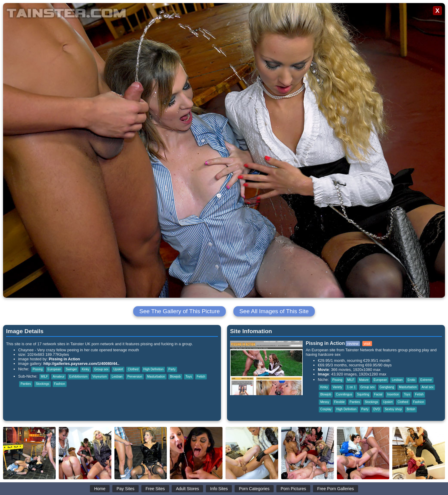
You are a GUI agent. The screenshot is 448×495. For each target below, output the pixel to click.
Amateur (59, 377)
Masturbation (156, 377)
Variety (337, 387)
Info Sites (219, 489)
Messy (325, 402)
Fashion (60, 384)
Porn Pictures (293, 489)
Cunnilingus (344, 394)
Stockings (42, 384)
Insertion (393, 394)
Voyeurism (100, 377)
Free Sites (155, 489)
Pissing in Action (64, 359)
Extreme (426, 380)
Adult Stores (187, 489)
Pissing (38, 369)
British (411, 409)
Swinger (71, 369)
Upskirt (118, 369)
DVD (377, 409)
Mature (364, 380)
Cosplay (326, 409)
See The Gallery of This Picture (180, 311)
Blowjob (175, 377)
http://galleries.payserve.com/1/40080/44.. (81, 364)
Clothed (133, 369)
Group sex (101, 369)
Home (100, 489)
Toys (189, 377)
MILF (44, 377)
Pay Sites (125, 489)
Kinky (86, 369)
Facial (378, 394)
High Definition (154, 369)
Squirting (363, 394)
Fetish (201, 377)
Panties (26, 384)
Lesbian (117, 377)
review (353, 344)
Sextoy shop (393, 409)
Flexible (339, 402)
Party (172, 369)
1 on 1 (351, 387)
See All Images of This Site (274, 311)
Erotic (411, 380)
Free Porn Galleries (336, 489)
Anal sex (428, 387)
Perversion (135, 377)
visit (367, 344)
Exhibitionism (78, 377)
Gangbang (387, 387)
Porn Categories (254, 489)
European (54, 369)
